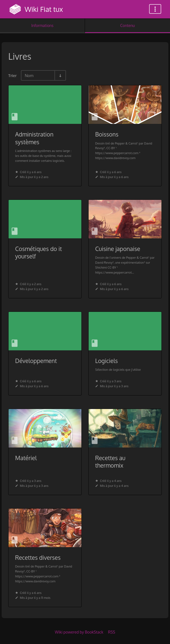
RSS (112, 632)
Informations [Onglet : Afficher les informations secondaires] (42, 25)
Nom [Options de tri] (29, 75)
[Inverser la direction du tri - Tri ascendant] (60, 75)
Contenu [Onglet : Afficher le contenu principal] (127, 25)
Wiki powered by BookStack (79, 632)
